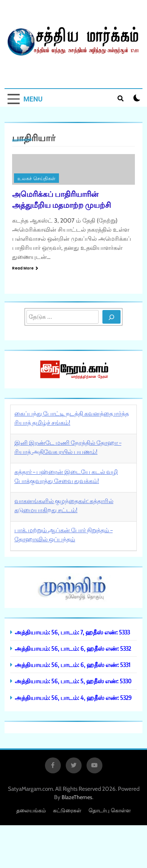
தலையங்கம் (31, 810)
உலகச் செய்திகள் (36, 178)
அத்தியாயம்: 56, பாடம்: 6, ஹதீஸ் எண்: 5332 (73, 648)
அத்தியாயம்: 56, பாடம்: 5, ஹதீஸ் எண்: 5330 (73, 681)
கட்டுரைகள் (67, 810)
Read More (25, 268)
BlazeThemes (77, 797)
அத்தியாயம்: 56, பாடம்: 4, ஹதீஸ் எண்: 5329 (73, 697)
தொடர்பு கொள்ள (110, 810)
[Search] (111, 317)
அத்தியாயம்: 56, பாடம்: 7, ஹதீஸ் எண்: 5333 (72, 632)
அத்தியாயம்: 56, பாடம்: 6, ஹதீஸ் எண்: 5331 (73, 665)
